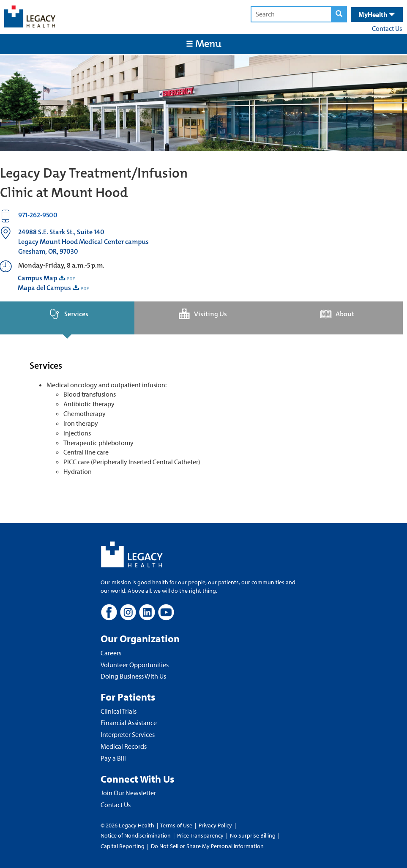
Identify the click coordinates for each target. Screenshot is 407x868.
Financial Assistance (129, 723)
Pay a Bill (113, 758)
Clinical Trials (119, 711)
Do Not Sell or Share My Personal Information (207, 846)
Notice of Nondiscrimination (136, 835)
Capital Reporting (123, 846)
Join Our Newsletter (128, 793)
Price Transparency (200, 835)
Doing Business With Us (133, 676)
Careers (111, 653)
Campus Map (37, 278)
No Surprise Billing (253, 835)
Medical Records (124, 746)
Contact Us (387, 28)
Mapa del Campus (44, 288)
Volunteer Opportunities (135, 665)
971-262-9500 (38, 215)
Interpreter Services (128, 734)
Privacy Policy (215, 825)
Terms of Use (177, 825)
